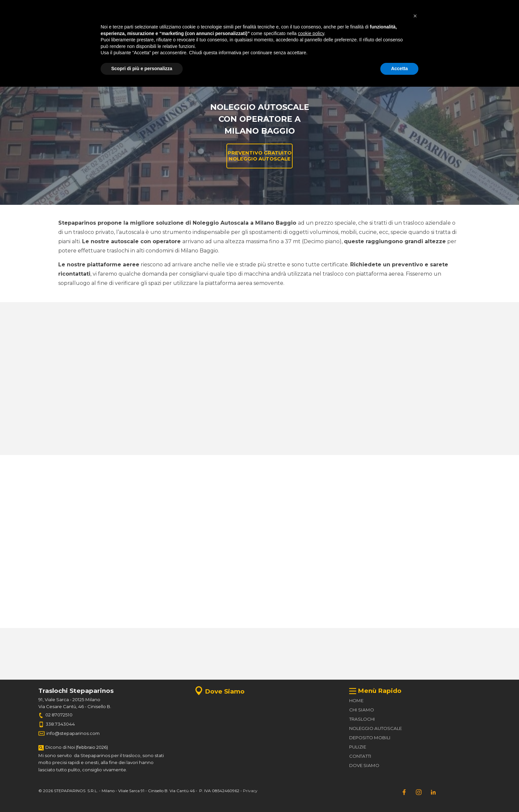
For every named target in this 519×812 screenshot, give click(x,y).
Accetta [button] (399, 794)
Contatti (385, 78)
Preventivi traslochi (284, 78)
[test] (459, 7)
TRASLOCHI (362, 719)
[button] (261, 43)
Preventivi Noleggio (334, 78)
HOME (356, 700)
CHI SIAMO (362, 710)
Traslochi (132, 78)
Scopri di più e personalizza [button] (142, 794)
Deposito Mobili (183, 78)
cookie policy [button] (311, 759)
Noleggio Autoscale (233, 78)
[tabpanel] (123, 7)
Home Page (81, 78)
